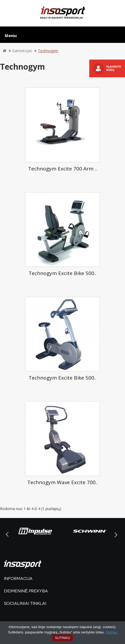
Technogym (48, 51)
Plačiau (111, 632)
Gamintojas (22, 51)
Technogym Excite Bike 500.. (63, 273)
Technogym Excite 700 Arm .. (63, 169)
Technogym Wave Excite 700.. (63, 482)
